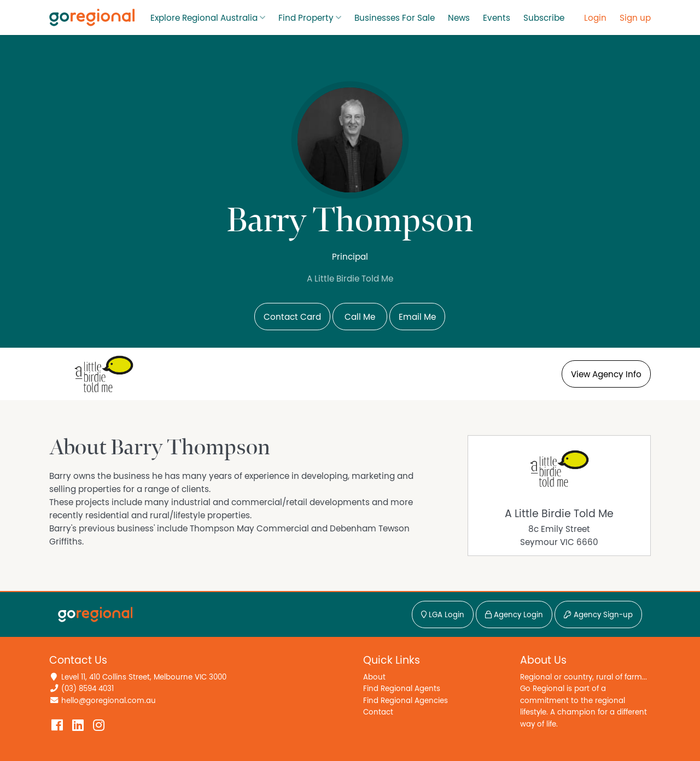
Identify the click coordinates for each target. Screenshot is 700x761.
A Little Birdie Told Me (559, 514)
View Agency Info (606, 374)
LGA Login (443, 615)
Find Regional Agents (402, 689)
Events (497, 18)
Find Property (306, 18)
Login (595, 18)
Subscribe (544, 18)
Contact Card (292, 317)
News (459, 18)
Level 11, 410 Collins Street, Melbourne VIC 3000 (144, 677)
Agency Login (514, 615)
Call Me (360, 317)
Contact (378, 712)
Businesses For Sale (395, 18)
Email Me (417, 317)
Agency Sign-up (598, 615)
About (374, 677)
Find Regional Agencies (406, 701)
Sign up (635, 18)
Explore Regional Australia (204, 18)
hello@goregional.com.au (109, 701)
